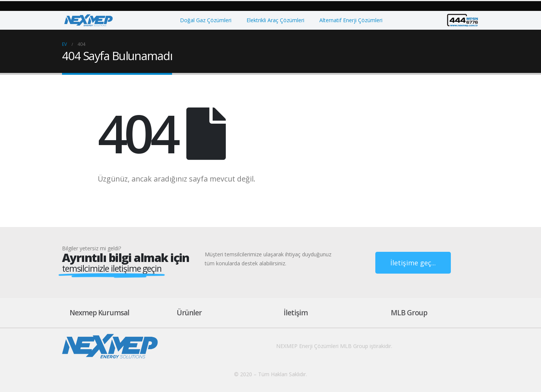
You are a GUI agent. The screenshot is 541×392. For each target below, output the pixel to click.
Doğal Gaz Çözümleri (206, 20)
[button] (87, 6)
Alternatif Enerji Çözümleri (351, 20)
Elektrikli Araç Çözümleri (275, 20)
